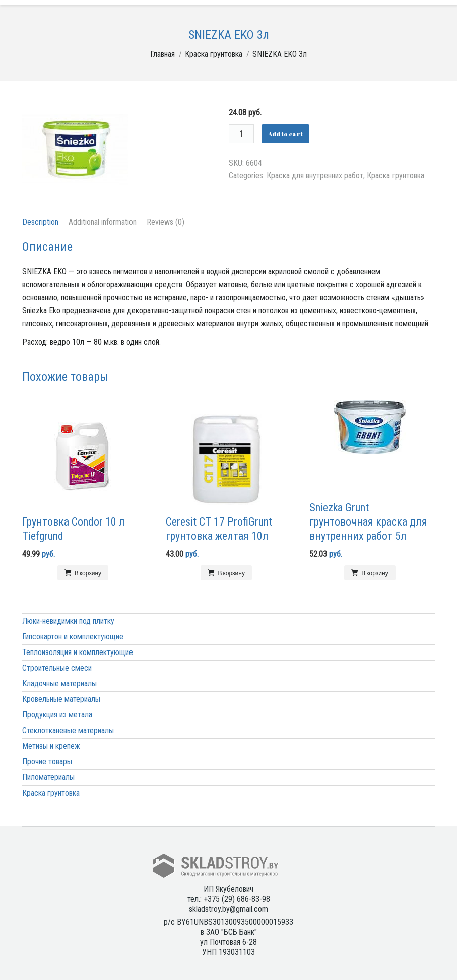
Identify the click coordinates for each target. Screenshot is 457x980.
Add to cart (285, 134)
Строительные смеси (57, 668)
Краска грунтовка (214, 54)
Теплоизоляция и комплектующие (78, 652)
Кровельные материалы (61, 699)
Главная (162, 54)
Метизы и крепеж (51, 746)
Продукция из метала (57, 715)
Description (40, 222)
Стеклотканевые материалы (68, 730)
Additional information (103, 222)
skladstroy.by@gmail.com (229, 909)
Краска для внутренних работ (315, 176)
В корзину (88, 573)
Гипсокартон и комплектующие (73, 637)
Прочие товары (47, 762)
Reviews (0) (166, 222)
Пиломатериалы (48, 777)
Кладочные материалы (59, 683)
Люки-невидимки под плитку (68, 621)
